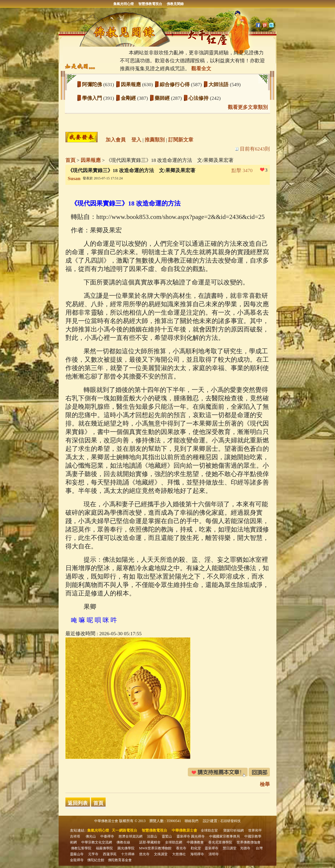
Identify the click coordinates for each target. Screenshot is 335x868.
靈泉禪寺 (183, 836)
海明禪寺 (197, 854)
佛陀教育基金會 (120, 860)
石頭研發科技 (231, 821)
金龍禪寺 (77, 860)
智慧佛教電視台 (150, 4)
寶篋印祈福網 (233, 830)
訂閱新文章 (181, 140)
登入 (136, 140)
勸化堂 (196, 848)
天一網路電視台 (124, 830)
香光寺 (181, 848)
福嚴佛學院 (104, 848)
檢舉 (265, 784)
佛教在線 (123, 842)
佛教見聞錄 (175, 4)
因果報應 (132, 84)
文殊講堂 (161, 854)
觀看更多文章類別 (248, 107)
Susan (74, 178)
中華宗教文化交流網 (97, 842)
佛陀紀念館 (96, 860)
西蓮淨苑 (110, 854)
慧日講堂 (230, 848)
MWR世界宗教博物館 (155, 848)
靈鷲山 (167, 836)
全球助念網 (174, 842)
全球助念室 (209, 830)
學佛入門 (93, 98)
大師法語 (219, 84)
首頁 (70, 160)
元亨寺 (93, 854)
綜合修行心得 (175, 84)
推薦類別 (155, 140)
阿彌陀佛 (93, 84)
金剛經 (129, 98)
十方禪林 (128, 854)
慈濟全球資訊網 (130, 836)
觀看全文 (201, 69)
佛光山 (91, 836)
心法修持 (199, 98)
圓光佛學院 (126, 848)
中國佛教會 (195, 842)
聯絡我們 (191, 821)
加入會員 (116, 140)
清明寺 (214, 854)
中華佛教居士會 (106, 821)
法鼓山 (152, 836)
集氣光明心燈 (124, 4)
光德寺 (245, 848)
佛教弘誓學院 (81, 848)
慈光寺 (144, 854)
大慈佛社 (179, 854)
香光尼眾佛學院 (220, 842)
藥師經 (163, 98)
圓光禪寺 (198, 836)
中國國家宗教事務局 (225, 836)
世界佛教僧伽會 (249, 842)
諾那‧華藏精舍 (150, 842)
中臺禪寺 (107, 836)
